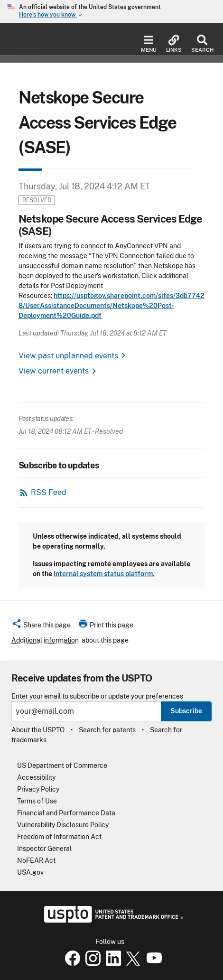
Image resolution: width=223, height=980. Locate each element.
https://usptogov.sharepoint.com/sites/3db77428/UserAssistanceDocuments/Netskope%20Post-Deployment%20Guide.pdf (111, 306)
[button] (41, 626)
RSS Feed (49, 492)
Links (174, 44)
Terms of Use (37, 801)
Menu (149, 44)
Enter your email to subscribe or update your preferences (97, 696)
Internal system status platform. (104, 574)
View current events (54, 371)
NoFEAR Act (36, 860)
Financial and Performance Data (66, 813)
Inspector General (44, 849)
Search (202, 44)
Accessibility (36, 777)
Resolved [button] (37, 200)
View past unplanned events (68, 356)
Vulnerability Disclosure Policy (63, 825)
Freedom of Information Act (59, 837)
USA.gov (30, 872)
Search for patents (107, 730)
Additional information (45, 640)
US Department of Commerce (62, 765)
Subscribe (186, 711)
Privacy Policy (38, 789)
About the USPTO (38, 730)
